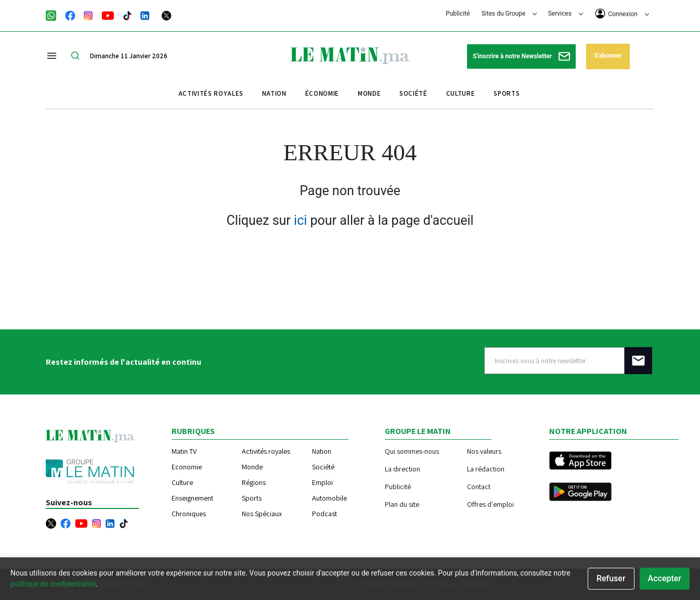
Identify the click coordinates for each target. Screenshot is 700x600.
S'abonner (608, 56)
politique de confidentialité (53, 584)
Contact (479, 486)
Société (413, 93)
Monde (369, 93)
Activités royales (211, 93)
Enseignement (192, 498)
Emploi (322, 482)
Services (566, 14)
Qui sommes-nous (412, 451)
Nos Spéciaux (262, 514)
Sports (507, 93)
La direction (403, 469)
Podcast (325, 514)
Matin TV (184, 451)
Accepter (665, 578)
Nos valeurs (484, 451)
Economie (187, 467)
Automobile (329, 498)
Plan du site (402, 504)
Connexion (622, 14)
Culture (461, 93)
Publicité (458, 14)
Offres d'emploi (490, 504)
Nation (274, 93)
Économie (322, 93)
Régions (254, 482)
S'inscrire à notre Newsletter (521, 56)
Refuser (611, 578)
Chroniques (189, 514)
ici (300, 220)
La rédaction (486, 469)
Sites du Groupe (509, 14)
